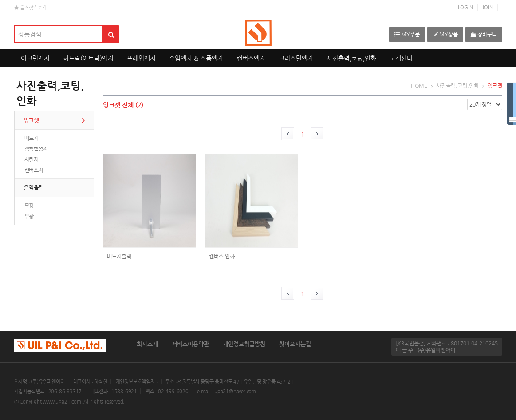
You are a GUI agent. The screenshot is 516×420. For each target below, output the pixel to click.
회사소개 (147, 344)
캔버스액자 (251, 58)
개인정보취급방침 (244, 344)
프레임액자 (141, 58)
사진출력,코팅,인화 (351, 58)
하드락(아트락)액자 (88, 58)
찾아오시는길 (295, 344)
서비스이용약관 (190, 344)
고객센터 (401, 58)
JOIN (488, 7)
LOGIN (465, 7)
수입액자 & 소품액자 (196, 58)
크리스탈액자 (296, 58)
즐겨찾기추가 (30, 7)
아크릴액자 (35, 58)
